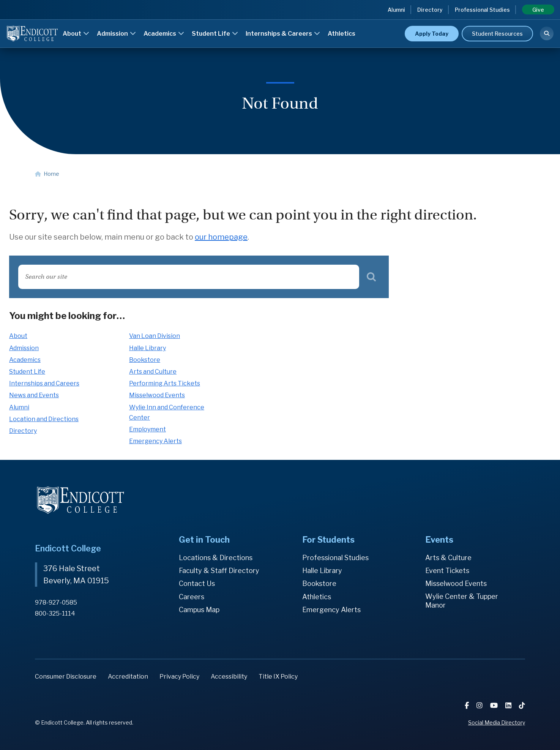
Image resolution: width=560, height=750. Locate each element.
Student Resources (497, 34)
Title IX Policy (278, 677)
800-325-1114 (55, 613)
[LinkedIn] (509, 705)
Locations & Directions (216, 558)
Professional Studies (482, 10)
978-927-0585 (56, 602)
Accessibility (229, 677)
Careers (192, 597)
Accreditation (128, 677)
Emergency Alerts (155, 441)
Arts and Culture (153, 372)
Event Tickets (447, 571)
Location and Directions (44, 419)
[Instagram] (480, 705)
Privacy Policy (179, 677)
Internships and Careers (44, 383)
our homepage (221, 237)
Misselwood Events (157, 395)
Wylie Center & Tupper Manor (462, 601)
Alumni (396, 10)
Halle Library (147, 348)
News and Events (34, 395)
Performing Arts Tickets (165, 383)
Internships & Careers (283, 34)
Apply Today (432, 34)
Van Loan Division (155, 336)
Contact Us (197, 583)
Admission (116, 34)
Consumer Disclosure (66, 677)
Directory (430, 10)
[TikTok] (522, 705)
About (76, 34)
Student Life (215, 34)
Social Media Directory (497, 722)
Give (538, 10)
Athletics (342, 34)
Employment (147, 429)
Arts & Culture (448, 558)
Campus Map (199, 610)
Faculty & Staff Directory (219, 571)
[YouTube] (495, 705)
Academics (164, 34)
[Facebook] (468, 705)
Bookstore (145, 360)
